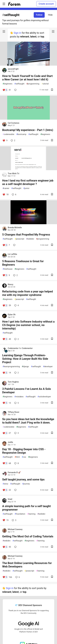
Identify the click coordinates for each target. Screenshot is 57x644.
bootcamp (21, 134)
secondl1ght (13, 69)
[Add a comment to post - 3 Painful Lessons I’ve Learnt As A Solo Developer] (7, 403)
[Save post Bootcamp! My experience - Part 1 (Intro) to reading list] (52, 141)
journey (26, 484)
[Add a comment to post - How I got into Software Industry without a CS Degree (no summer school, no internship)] (7, 339)
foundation (20, 514)
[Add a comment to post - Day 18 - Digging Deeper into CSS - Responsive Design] (7, 463)
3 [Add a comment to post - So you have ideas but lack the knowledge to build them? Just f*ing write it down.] (16, 433)
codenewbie (8, 134)
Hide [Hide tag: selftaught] (50, 15)
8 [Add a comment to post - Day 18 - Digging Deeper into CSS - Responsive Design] (16, 463)
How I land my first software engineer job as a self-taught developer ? (28, 182)
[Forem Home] (14, 4)
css (24, 457)
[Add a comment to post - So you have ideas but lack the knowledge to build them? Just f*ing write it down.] (7, 433)
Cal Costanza (14, 123)
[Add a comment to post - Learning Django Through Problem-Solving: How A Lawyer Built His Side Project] (7, 373)
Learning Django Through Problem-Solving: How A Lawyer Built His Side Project (25, 359)
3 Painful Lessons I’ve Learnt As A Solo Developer (27, 391)
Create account (46, 4)
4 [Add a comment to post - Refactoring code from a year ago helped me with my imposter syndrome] (16, 305)
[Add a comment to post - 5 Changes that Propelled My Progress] (6, 245)
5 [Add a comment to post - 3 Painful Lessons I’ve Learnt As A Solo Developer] (16, 403)
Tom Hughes (13, 382)
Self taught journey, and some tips (23, 479)
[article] (28, 65)
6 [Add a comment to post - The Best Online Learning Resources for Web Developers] (17, 577)
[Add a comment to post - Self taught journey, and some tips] (7, 490)
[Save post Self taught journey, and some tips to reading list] (52, 490)
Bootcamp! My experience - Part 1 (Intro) (28, 130)
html (17, 457)
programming (33, 84)
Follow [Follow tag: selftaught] (39, 15)
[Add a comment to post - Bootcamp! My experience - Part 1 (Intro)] (5, 140)
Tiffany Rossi (13, 412)
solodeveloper (44, 397)
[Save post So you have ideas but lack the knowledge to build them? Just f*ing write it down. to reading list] (52, 433)
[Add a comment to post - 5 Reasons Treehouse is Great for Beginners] (6, 275)
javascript (19, 239)
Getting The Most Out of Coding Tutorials (28, 536)
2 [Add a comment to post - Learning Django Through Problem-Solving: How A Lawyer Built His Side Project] (16, 373)
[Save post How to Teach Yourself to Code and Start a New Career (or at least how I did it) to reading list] (52, 90)
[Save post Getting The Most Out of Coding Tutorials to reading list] (52, 547)
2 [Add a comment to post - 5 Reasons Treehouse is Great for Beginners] (15, 275)
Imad (10, 499)
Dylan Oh (12, 315)
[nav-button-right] (53, 31)
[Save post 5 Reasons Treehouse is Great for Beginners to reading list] (52, 275)
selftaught (19, 84)
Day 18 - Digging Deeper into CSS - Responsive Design (24, 451)
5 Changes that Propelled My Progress (26, 235)
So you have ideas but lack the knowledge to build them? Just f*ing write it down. (28, 421)
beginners (7, 84)
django (25, 367)
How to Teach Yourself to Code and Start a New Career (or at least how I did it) (27, 78)
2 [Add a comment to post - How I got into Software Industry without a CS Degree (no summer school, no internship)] (16, 339)
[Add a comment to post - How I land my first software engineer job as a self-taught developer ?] (5, 194)
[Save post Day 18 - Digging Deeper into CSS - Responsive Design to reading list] (52, 463)
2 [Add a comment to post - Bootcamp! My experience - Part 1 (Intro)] (13, 140)
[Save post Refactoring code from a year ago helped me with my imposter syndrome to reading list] (52, 305)
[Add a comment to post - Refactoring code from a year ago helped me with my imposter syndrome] (7, 305)
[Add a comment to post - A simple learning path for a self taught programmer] (5, 520)
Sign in (17, 33)
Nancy (10, 284)
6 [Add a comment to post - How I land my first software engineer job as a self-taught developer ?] (14, 194)
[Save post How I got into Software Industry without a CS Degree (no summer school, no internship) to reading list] (52, 339)
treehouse (8, 269)
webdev (30, 239)
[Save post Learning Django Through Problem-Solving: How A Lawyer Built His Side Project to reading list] (52, 373)
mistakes (19, 397)
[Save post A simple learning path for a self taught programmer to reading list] (52, 520)
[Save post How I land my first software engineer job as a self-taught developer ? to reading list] (52, 195)
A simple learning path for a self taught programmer (26, 508)
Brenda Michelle (15, 228)
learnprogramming (11, 367)
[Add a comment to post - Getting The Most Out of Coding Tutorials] (7, 547)
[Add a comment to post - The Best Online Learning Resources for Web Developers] (7, 577)
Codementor (13, 348)
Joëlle (10, 442)
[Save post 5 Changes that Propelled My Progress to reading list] (52, 245)
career (6, 188)
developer (48, 367)
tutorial (45, 84)
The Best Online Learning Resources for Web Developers (27, 565)
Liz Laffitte (12, 254)
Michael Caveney (15, 529)
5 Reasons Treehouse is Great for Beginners (23, 263)
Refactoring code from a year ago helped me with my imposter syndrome (28, 293)
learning (31, 514)
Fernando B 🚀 (14, 472)
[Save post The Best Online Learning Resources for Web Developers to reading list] (52, 577)
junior (26, 188)
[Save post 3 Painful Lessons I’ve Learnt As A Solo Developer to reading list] (52, 403)
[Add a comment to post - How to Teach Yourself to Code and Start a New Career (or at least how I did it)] (7, 90)
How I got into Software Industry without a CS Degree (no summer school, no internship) (28, 325)
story (5, 484)
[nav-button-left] (4, 31)
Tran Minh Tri (14, 174)
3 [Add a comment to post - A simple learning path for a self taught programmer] (14, 520)
